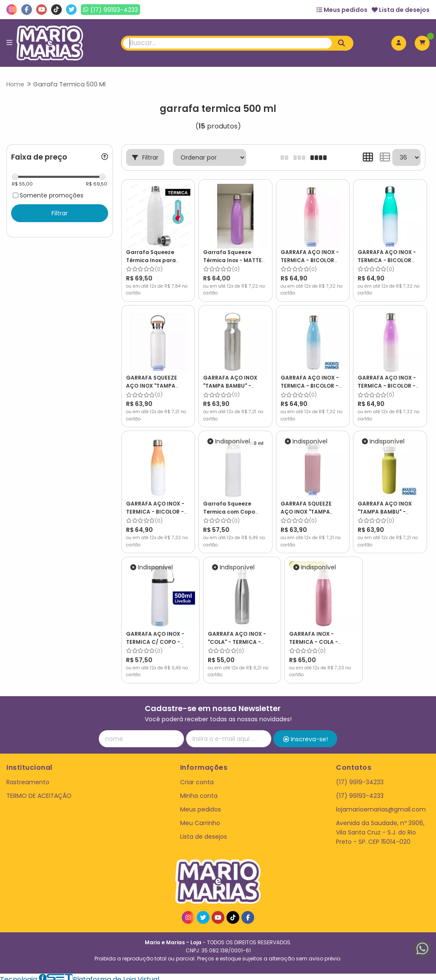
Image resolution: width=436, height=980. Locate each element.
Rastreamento (28, 777)
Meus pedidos (342, 10)
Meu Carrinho (200, 818)
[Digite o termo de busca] (228, 43)
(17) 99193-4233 (360, 791)
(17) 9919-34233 (360, 777)
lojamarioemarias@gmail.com (381, 804)
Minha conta (199, 791)
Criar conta (197, 777)
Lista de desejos (401, 10)
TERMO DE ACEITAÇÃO (39, 791)
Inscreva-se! (305, 734)
